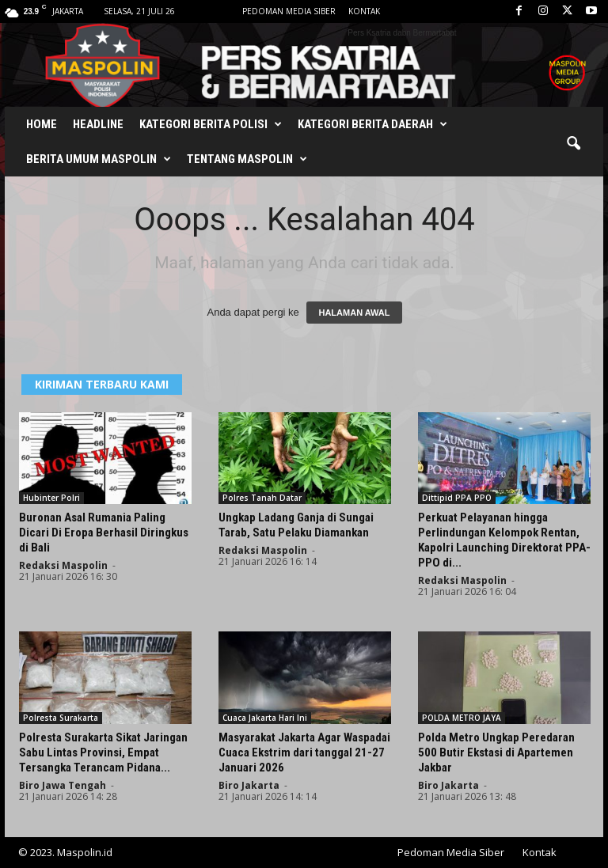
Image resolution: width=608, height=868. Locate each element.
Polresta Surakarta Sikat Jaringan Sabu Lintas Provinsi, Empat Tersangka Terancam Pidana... (103, 752)
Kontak (364, 11)
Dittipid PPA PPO (457, 498)
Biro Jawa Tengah (63, 785)
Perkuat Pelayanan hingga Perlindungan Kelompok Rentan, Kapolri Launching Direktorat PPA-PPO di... (504, 540)
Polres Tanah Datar (262, 498)
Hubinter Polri (51, 498)
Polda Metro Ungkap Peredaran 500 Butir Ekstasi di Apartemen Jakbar (496, 752)
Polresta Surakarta (61, 718)
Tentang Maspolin (247, 159)
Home (42, 124)
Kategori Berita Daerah (372, 124)
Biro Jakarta (249, 785)
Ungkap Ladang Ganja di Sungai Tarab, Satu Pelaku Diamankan (296, 525)
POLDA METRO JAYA (462, 718)
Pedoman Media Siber (289, 11)
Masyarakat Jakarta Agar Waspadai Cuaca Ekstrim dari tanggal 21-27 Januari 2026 (304, 752)
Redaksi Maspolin (63, 565)
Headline (98, 124)
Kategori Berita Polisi (211, 124)
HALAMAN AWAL (354, 313)
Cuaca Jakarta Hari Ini (265, 718)
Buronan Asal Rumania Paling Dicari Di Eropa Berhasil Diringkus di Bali (104, 533)
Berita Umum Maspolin (99, 159)
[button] (573, 144)
